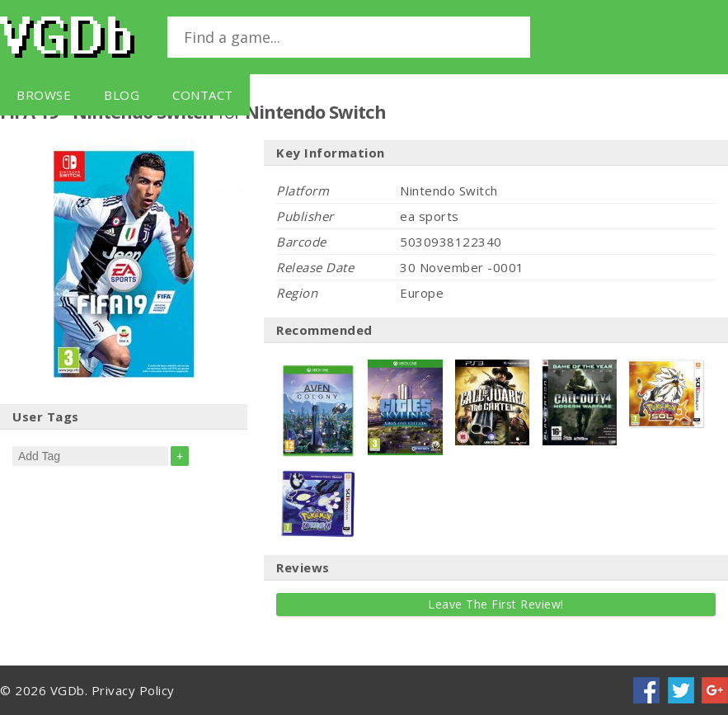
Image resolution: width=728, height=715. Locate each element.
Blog (122, 95)
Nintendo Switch (315, 111)
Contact (203, 95)
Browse (44, 95)
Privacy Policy (133, 690)
